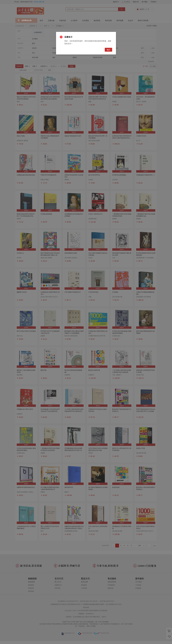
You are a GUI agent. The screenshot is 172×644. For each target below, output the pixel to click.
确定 (108, 50)
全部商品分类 (25, 20)
